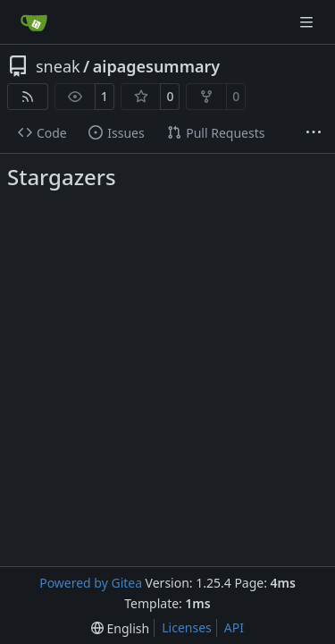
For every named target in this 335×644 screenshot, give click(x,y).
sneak (58, 66)
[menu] (120, 628)
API (234, 627)
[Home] (34, 22)
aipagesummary (156, 66)
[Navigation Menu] (308, 22)
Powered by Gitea (91, 583)
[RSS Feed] (28, 97)
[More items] (314, 133)
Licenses (187, 627)
